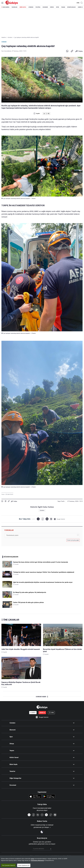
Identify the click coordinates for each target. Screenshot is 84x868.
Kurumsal (13, 785)
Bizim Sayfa (13, 764)
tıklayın (47, 827)
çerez (32, 859)
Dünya (12, 744)
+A (48, 114)
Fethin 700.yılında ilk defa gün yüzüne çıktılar (29, 602)
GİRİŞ (78, 3)
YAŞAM (63, 7)
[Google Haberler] (59, 519)
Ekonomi (13, 730)
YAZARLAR (14, 7)
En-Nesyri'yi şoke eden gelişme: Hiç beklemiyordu (30, 592)
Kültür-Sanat (14, 757)
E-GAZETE (33, 713)
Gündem (4, 42)
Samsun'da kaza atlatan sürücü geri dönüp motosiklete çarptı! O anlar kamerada (41, 562)
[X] (38, 519)
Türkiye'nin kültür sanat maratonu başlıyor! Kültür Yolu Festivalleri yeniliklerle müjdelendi (44, 572)
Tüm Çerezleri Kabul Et (8, 865)
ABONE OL (42, 713)
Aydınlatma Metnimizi (37, 860)
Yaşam (12, 751)
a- (44, 114)
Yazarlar (12, 771)
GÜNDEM (31, 7)
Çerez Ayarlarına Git (24, 865)
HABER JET (81, 7)
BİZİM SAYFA (23, 7)
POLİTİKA (38, 7)
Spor (11, 737)
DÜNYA (52, 7)
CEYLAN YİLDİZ (9, 494)
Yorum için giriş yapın (73, 540)
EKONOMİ (45, 7)
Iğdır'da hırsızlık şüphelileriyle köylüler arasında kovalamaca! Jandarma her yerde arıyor (43, 582)
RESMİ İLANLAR (71, 7)
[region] (42, 862)
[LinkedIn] (47, 519)
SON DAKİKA (6, 7)
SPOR (58, 7)
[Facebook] (43, 519)
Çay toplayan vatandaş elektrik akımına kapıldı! (26, 37)
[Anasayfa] (42, 707)
